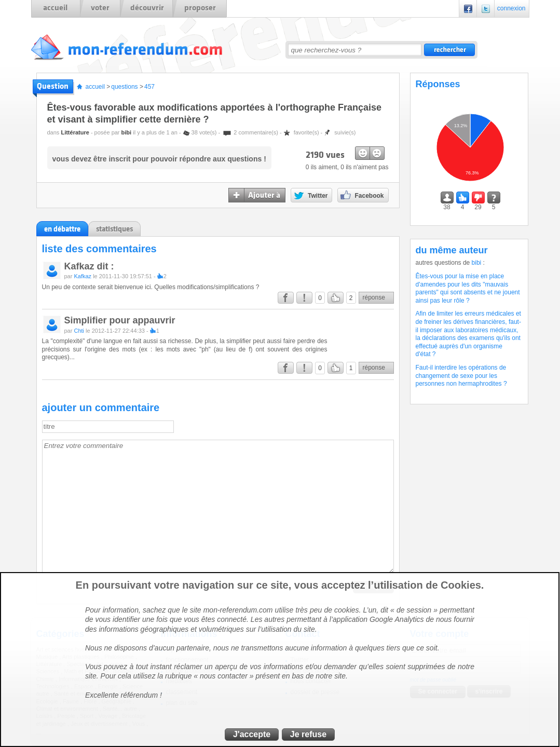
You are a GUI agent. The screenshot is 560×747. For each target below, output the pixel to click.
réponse (374, 297)
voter (100, 8)
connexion (511, 8)
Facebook (468, 9)
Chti (79, 331)
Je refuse (308, 734)
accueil (55, 8)
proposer (200, 8)
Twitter (486, 9)
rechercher (449, 50)
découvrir (147, 8)
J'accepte (252, 734)
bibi (127, 132)
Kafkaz (83, 276)
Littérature (75, 132)
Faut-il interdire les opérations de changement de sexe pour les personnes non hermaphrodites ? (461, 376)
